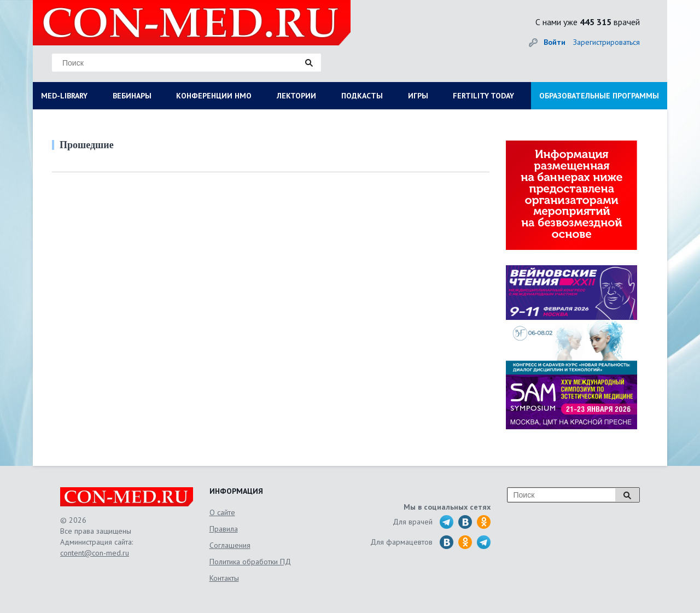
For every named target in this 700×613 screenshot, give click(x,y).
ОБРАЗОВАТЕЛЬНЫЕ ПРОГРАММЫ (599, 96)
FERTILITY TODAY (483, 96)
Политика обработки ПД (250, 562)
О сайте (222, 512)
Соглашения (230, 545)
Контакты (224, 578)
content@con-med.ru (95, 553)
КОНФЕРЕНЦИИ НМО (214, 96)
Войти (555, 42)
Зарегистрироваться (606, 42)
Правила (224, 529)
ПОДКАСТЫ (362, 96)
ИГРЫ (418, 96)
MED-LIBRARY (64, 96)
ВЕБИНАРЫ (132, 96)
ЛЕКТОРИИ (296, 96)
